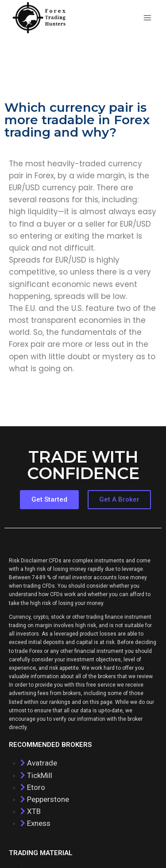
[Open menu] (147, 18)
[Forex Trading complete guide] (39, 18)
